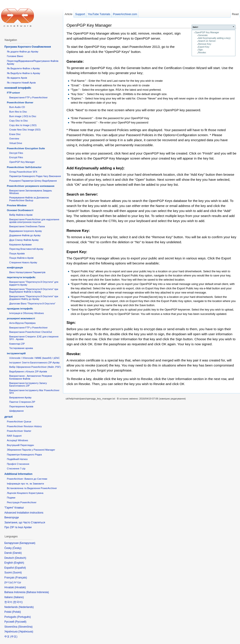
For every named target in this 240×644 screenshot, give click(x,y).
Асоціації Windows (17, 440)
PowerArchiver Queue (19, 422)
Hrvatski (20, 587)
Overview (14, 139)
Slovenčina (25, 627)
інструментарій (16, 353)
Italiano (19, 597)
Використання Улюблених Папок (27, 226)
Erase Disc (15, 134)
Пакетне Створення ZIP (22, 402)
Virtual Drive (16, 143)
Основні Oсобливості (20, 210)
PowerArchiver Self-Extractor (24, 167)
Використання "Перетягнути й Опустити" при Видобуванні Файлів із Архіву (34, 290)
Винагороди (12, 517)
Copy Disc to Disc (18, 121)
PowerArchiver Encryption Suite (26, 148)
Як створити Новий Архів (21, 83)
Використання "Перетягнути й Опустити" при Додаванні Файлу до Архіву (34, 298)
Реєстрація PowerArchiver (22, 502)
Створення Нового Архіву (23, 262)
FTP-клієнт (13, 93)
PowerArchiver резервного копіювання (31, 186)
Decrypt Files (16, 153)
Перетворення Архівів (21, 406)
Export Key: (204, 47)
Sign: (201, 50)
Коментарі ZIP (17, 344)
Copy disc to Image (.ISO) (23, 125)
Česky (17, 548)
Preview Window (17, 205)
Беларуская (27, 543)
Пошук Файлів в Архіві (21, 258)
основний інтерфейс (18, 88)
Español (20, 568)
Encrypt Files (16, 157)
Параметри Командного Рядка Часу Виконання (35, 176)
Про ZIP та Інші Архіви (18, 527)
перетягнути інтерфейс (21, 277)
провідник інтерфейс (20, 309)
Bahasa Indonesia (37, 592)
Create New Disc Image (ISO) (25, 130)
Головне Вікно (15, 56)
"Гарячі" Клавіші (14, 508)
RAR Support (14, 436)
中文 (14, 637)
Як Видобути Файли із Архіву (23, 73)
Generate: (203, 35)
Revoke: (202, 53)
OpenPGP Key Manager (207, 32)
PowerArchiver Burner (20, 102)
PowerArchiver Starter (19, 431)
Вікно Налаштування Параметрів (27, 272)
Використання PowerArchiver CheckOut (31, 332)
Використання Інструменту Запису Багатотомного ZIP (28, 384)
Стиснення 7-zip (16, 469)
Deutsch (20, 558)
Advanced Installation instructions (24, 513)
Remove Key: (205, 44)
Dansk (17, 553)
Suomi (17, 573)
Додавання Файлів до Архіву (25, 235)
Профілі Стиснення (18, 464)
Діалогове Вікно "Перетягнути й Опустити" (32, 304)
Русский (21, 622)
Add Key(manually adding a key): (215, 38)
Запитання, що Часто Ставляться (25, 522)
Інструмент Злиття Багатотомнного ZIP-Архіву (34, 363)
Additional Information (18, 474)
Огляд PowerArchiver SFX (23, 172)
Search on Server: (207, 41)
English (19, 563)
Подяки (11, 498)
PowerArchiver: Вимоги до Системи (27, 479)
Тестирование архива (21, 348)
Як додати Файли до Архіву (23, 52)
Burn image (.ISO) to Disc (23, 116)
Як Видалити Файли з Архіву (23, 68)
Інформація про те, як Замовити (25, 484)
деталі (9, 417)
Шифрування (16, 411)
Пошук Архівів (17, 253)
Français (21, 578)
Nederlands (26, 607)
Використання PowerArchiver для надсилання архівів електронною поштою (34, 221)
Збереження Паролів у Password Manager (31, 450)
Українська (26, 632)
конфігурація (15, 267)
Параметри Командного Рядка (24, 455)
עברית (9, 582)
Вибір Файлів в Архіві (21, 215)
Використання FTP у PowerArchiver (28, 97)
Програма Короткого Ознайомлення (28, 47)
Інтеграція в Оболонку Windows (26, 313)
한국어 (18, 602)
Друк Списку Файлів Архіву (24, 240)
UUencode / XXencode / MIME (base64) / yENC (34, 358)
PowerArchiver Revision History (24, 426)
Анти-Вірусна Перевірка (22, 323)
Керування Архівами (20, 245)
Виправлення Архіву (20, 398)
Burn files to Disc (18, 112)
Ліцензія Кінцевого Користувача (25, 493)
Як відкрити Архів (17, 78)
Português (24, 617)
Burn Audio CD (17, 107)
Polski (16, 612)
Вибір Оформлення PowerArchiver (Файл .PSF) (35, 367)
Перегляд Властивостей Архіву (26, 249)
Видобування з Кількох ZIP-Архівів (28, 371)
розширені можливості (21, 318)
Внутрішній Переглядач (20, 445)
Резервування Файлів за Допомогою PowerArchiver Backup (29, 199)
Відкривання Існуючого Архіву (25, 231)
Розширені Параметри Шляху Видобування (33, 181)
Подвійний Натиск (17, 459)
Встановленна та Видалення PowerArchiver (32, 488)
